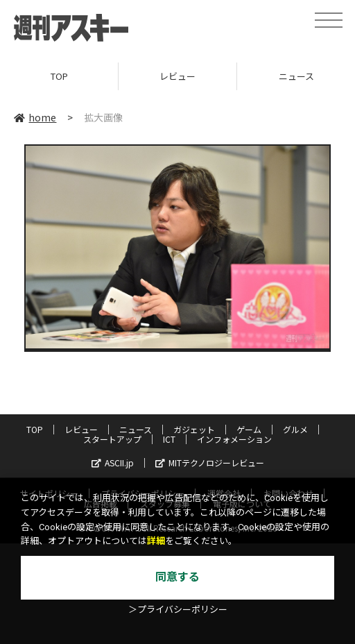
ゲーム (249, 429)
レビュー (177, 76)
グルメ (295, 429)
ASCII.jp (113, 463)
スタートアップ (112, 439)
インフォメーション (234, 439)
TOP (59, 76)
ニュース (136, 429)
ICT (169, 439)
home (35, 117)
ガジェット (194, 429)
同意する (177, 577)
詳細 (156, 541)
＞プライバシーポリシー (178, 610)
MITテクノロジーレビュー (210, 463)
